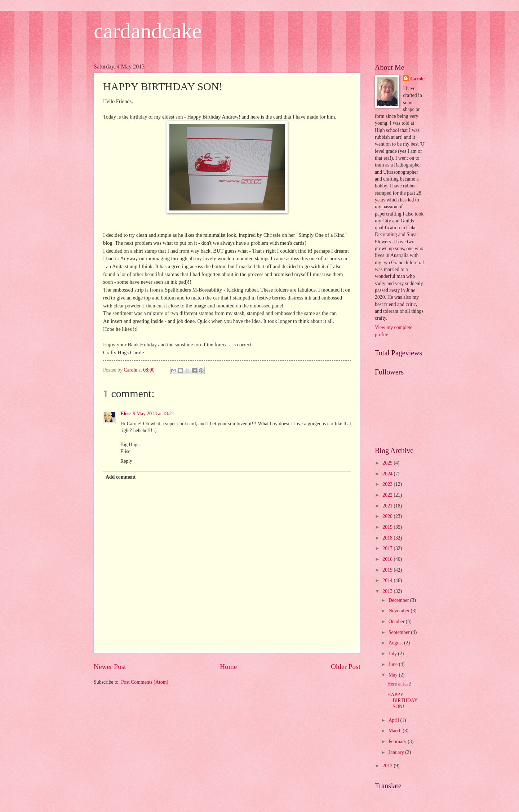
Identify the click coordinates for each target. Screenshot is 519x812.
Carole (417, 79)
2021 (388, 506)
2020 (388, 516)
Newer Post (110, 667)
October (397, 622)
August (396, 643)
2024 (388, 474)
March (396, 731)
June (394, 664)
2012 (388, 766)
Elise (125, 414)
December (399, 600)
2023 (388, 484)
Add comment (121, 477)
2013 (388, 591)
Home (228, 667)
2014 (388, 580)
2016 (388, 559)
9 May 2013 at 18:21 (153, 414)
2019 (388, 527)
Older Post (346, 667)
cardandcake (148, 31)
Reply (126, 461)
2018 (388, 538)
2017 (388, 548)
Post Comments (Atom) (145, 682)
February (398, 742)
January (397, 752)
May (394, 675)
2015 (388, 570)
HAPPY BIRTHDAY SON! (402, 701)
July (393, 654)
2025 (388, 463)
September (400, 632)
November (400, 611)
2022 (388, 495)
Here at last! (399, 684)
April (394, 720)
